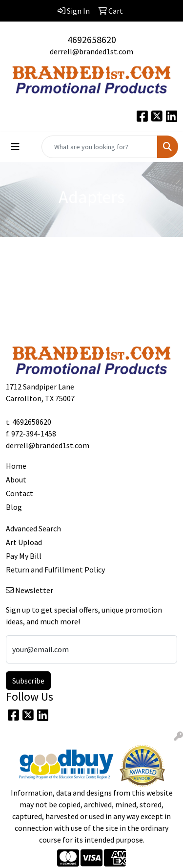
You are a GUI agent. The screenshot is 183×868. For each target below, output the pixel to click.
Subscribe (28, 681)
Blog (14, 507)
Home (16, 466)
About (16, 480)
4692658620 (92, 39)
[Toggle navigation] (15, 147)
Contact (20, 493)
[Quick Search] (100, 147)
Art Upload (24, 542)
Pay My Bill (24, 556)
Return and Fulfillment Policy (55, 570)
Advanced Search (33, 528)
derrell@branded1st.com (91, 51)
